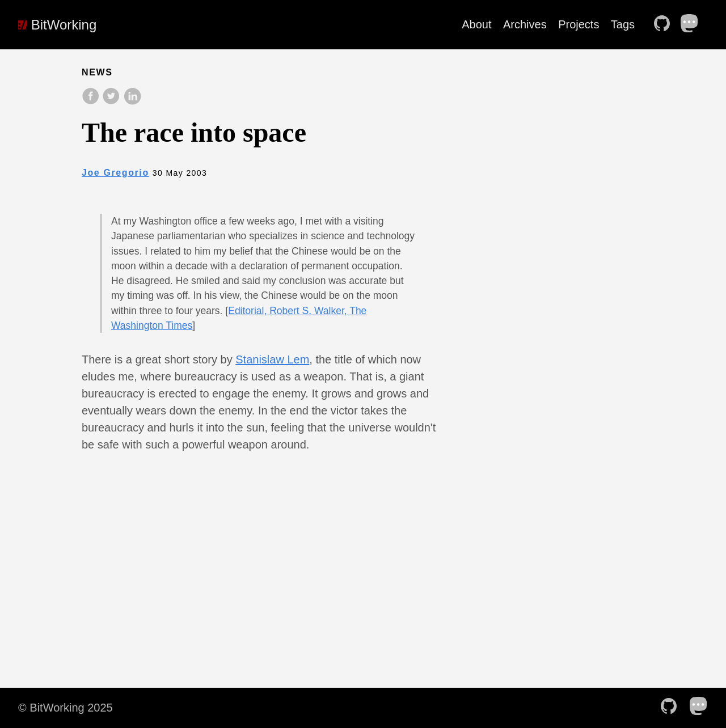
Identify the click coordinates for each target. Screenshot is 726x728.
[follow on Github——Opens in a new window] (665, 24)
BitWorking (57, 25)
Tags (623, 24)
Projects (579, 24)
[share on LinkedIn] (132, 102)
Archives (525, 24)
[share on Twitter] (112, 102)
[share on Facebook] (92, 102)
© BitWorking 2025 (66, 708)
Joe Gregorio (115, 173)
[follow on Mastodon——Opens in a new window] (693, 24)
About (476, 24)
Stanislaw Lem (272, 359)
